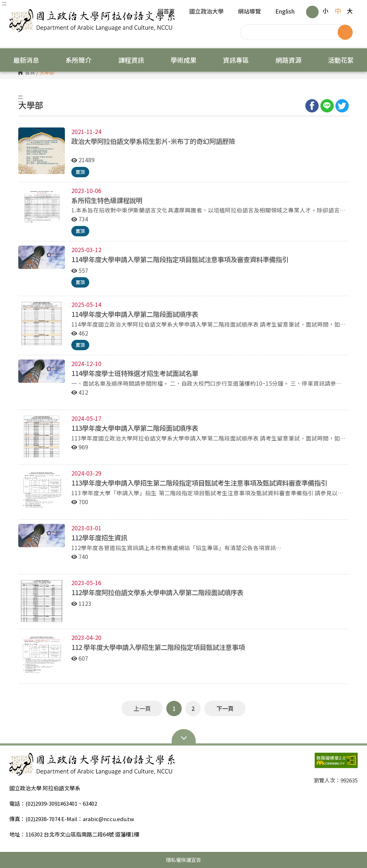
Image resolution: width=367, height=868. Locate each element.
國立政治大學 (206, 12)
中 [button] (338, 11)
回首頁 (166, 12)
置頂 (80, 172)
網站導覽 (249, 12)
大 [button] (350, 11)
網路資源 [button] (289, 60)
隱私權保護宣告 (183, 860)
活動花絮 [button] (341, 60)
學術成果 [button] (183, 60)
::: (4, 3)
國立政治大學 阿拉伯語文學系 (16, 14)
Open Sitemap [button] (183, 737)
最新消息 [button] (26, 60)
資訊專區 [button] (236, 60)
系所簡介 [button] (78, 60)
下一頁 (225, 708)
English (285, 12)
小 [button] (325, 11)
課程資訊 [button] (131, 60)
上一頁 (142, 708)
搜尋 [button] (345, 32)
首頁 (30, 73)
